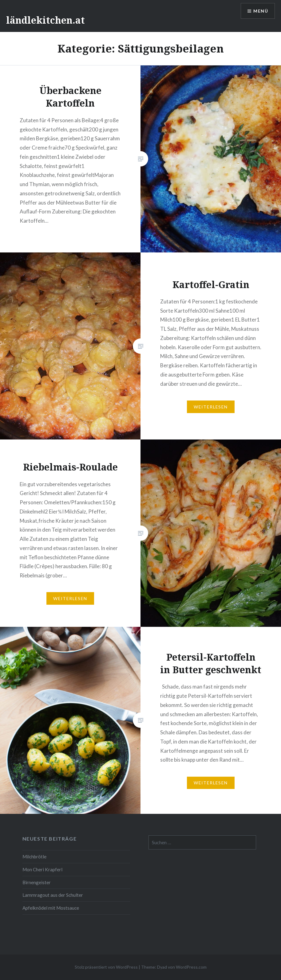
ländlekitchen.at (46, 20)
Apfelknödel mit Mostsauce (51, 908)
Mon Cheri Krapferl (42, 869)
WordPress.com (191, 967)
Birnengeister (37, 882)
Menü (261, 11)
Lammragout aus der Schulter (53, 895)
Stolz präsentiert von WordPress (106, 967)
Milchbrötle (34, 857)
